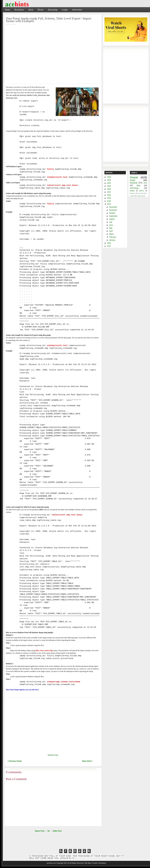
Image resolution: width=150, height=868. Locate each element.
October (112, 213)
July (111, 222)
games (141, 191)
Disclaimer (19, 10)
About (31, 10)
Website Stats (53, 755)
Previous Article (15, 761)
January (112, 240)
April (111, 231)
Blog (138, 185)
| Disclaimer (102, 863)
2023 (109, 177)
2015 (109, 198)
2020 (109, 186)
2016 (109, 195)
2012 (109, 243)
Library (41, 10)
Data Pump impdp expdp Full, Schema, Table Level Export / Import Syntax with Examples (49, 20)
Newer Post (40, 831)
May (111, 228)
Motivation (77, 10)
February (113, 237)
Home (8, 10)
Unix (145, 183)
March (111, 234)
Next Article (87, 761)
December (113, 207)
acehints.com (51, 863)
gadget (132, 191)
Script (132, 180)
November (113, 210)
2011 (109, 246)
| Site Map (87, 863)
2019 (109, 189)
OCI (139, 193)
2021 (109, 183)
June (111, 225)
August (112, 219)
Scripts (65, 10)
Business (133, 193)
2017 (109, 192)
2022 (109, 180)
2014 (109, 201)
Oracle (134, 177)
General (133, 183)
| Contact (94, 863)
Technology (134, 188)
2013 (109, 204)
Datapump (140, 196)
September (113, 216)
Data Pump (53, 10)
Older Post (57, 831)
